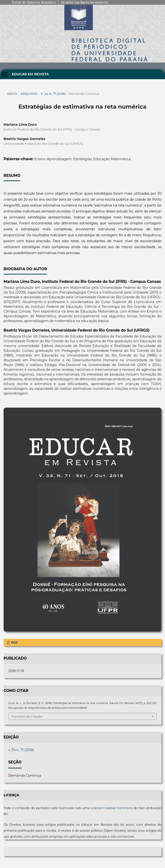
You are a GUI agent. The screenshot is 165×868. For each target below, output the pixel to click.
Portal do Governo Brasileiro (34, 2)
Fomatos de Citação (27, 716)
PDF (14, 642)
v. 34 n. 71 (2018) (53, 94)
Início (12, 94)
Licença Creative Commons (111, 808)
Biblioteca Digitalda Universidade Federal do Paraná (110, 50)
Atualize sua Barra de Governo (84, 2)
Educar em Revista (30, 74)
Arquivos (29, 94)
